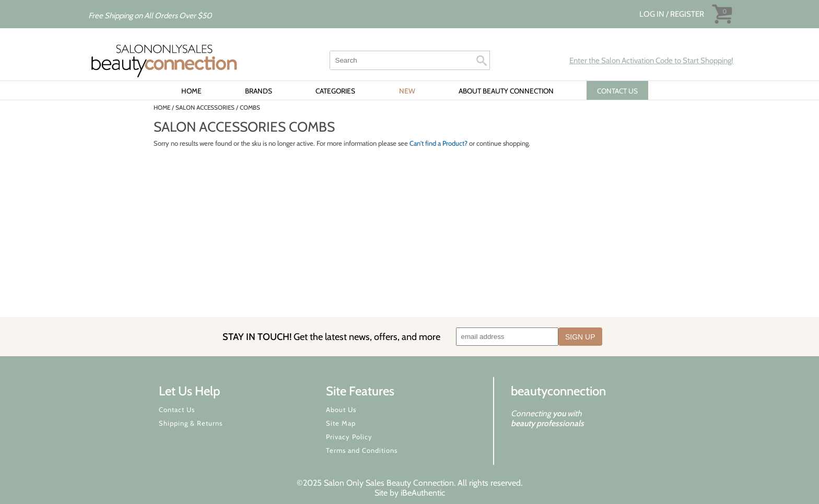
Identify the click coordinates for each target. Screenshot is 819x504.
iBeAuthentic (423, 493)
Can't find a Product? (438, 143)
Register (687, 14)
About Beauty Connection (506, 91)
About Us (341, 409)
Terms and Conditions (362, 450)
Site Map (341, 423)
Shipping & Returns (191, 423)
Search (482, 61)
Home (191, 91)
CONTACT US (617, 91)
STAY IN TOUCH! (331, 337)
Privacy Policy (349, 437)
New (407, 91)
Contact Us (177, 409)
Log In (653, 14)
